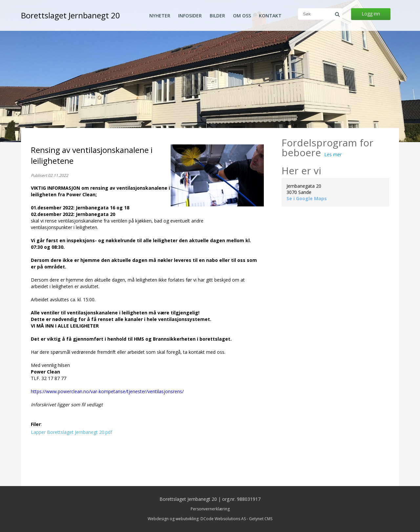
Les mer (333, 154)
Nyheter (160, 16)
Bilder (217, 16)
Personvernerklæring (210, 509)
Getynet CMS (261, 519)
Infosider (190, 16)
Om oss (242, 16)
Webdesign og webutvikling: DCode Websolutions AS (197, 519)
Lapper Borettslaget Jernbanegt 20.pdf (72, 432)
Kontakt (270, 16)
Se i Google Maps (307, 198)
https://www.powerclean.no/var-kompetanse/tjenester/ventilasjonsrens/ (107, 391)
